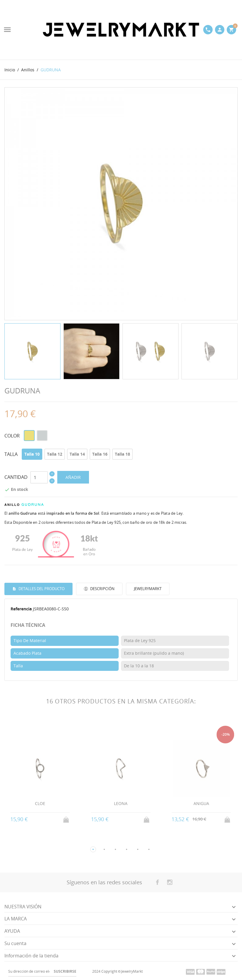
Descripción (102, 589)
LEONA (121, 803)
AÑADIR (73, 477)
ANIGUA (201, 803)
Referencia (21, 609)
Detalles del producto (41, 589)
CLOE (40, 803)
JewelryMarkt (148, 589)
